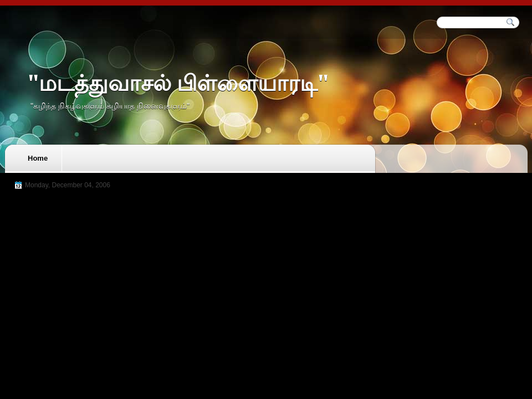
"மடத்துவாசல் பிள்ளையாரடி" (178, 83)
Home (38, 158)
